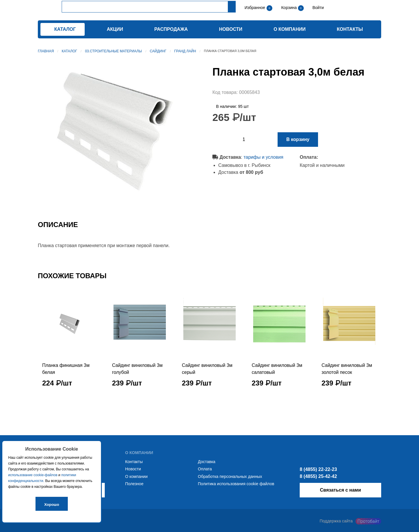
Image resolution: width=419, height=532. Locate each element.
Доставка (207, 462)
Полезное (134, 484)
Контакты (350, 29)
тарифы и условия (263, 157)
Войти (318, 8)
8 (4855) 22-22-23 (318, 469)
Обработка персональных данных (230, 476)
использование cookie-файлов (33, 475)
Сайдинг (158, 51)
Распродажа (171, 29)
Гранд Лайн (185, 51)
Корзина (289, 8)
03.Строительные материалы (113, 51)
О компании (290, 29)
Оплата (205, 469)
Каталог (69, 51)
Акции (115, 29)
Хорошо (52, 505)
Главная (46, 51)
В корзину (298, 139)
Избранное (255, 8)
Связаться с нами (340, 490)
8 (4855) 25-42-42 (318, 476)
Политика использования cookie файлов (236, 484)
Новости (231, 29)
